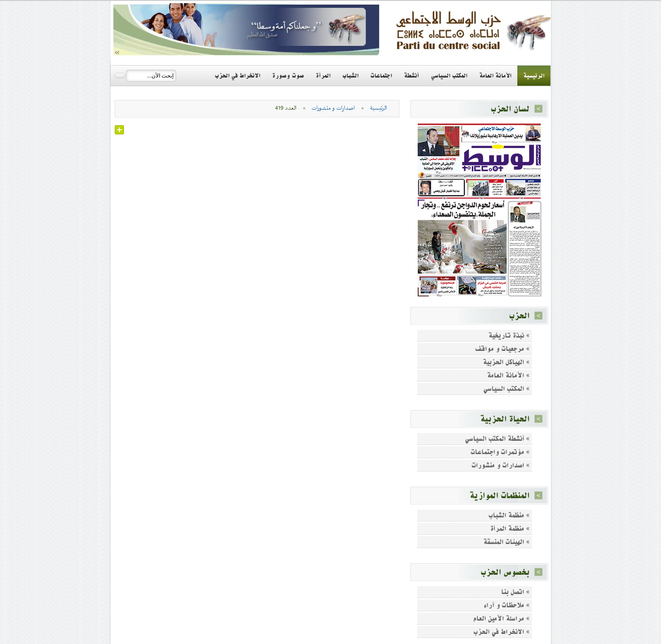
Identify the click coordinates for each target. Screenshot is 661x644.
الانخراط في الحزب (238, 76)
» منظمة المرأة (510, 529)
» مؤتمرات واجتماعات (500, 452)
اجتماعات (381, 76)
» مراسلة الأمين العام (501, 619)
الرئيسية (534, 76)
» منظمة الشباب (509, 515)
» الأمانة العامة (508, 375)
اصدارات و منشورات (333, 108)
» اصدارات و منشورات (501, 465)
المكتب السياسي (449, 76)
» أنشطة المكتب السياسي (497, 439)
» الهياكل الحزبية (506, 362)
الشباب (350, 76)
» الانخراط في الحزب (501, 632)
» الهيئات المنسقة (507, 542)
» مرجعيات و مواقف (502, 349)
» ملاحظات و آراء (507, 605)
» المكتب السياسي (507, 389)
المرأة (323, 76)
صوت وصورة (288, 76)
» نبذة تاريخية (509, 336)
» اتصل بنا (515, 592)
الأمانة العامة (495, 76)
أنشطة (412, 76)
